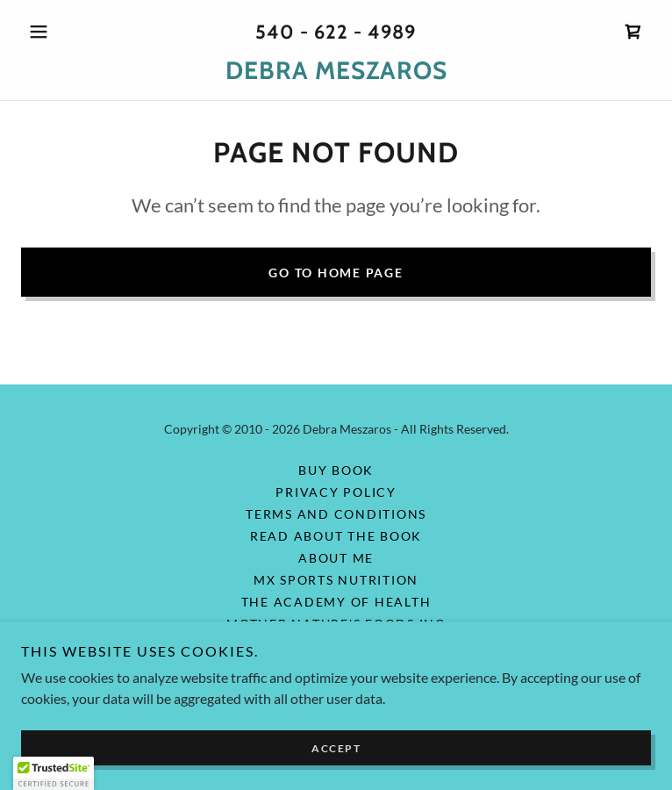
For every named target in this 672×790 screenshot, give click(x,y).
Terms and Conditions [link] (336, 514)
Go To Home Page (336, 273)
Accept (336, 748)
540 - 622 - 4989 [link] (336, 32)
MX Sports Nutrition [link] (336, 580)
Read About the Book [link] (336, 536)
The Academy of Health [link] (336, 602)
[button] (68, 32)
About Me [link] (336, 558)
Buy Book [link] (336, 470)
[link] (633, 32)
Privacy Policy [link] (336, 492)
